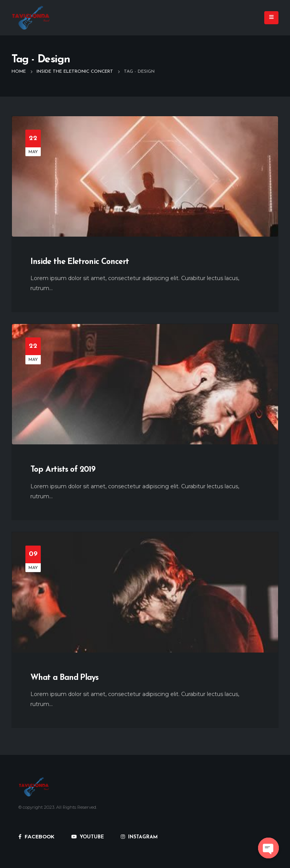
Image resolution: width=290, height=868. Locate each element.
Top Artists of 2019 (63, 470)
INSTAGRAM (139, 837)
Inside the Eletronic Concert (80, 262)
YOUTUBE (87, 837)
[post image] (145, 176)
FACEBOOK (36, 837)
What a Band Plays (64, 678)
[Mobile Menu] (271, 18)
